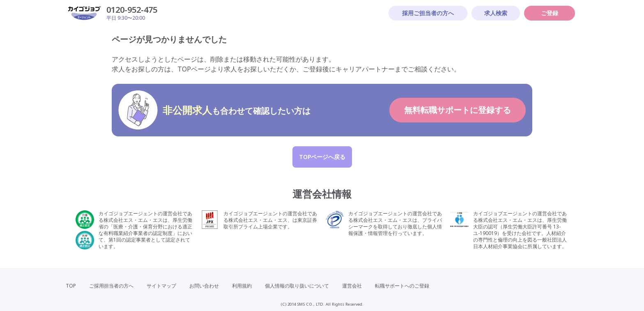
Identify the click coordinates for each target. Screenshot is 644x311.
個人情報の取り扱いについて (297, 286)
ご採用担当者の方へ (111, 286)
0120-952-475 (132, 10)
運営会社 (352, 286)
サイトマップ (161, 286)
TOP (71, 286)
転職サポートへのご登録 (402, 286)
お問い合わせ (204, 286)
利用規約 (242, 286)
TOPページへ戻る (322, 157)
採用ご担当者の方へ (428, 13)
